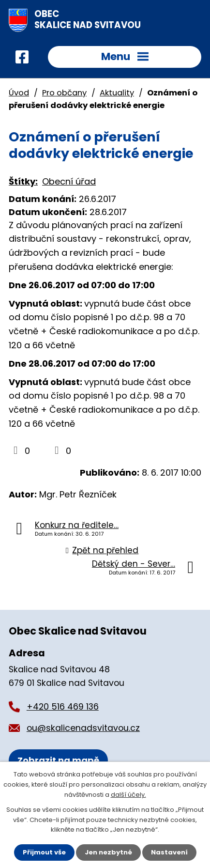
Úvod (19, 93)
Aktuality (117, 93)
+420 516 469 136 (63, 707)
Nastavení (169, 852)
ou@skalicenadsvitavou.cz (83, 728)
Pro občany (64, 93)
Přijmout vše (44, 852)
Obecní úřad (69, 181)
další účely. (128, 795)
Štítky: (23, 181)
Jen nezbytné (108, 852)
